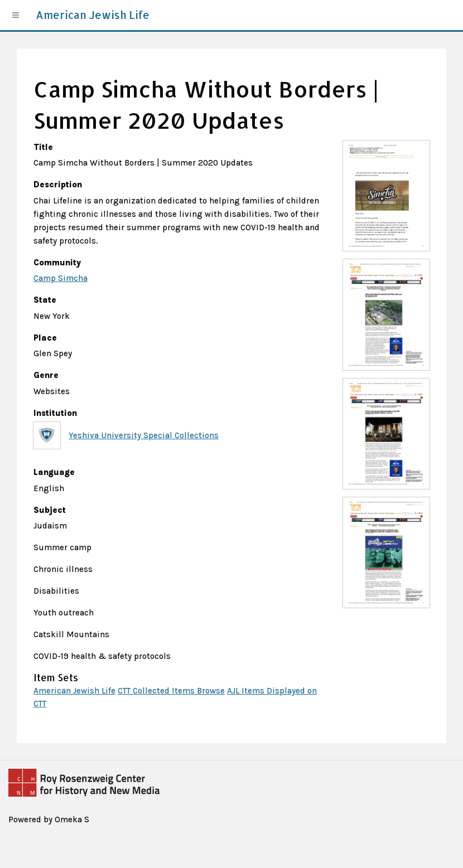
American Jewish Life (74, 691)
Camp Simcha (61, 278)
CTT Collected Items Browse (171, 691)
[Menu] (16, 15)
